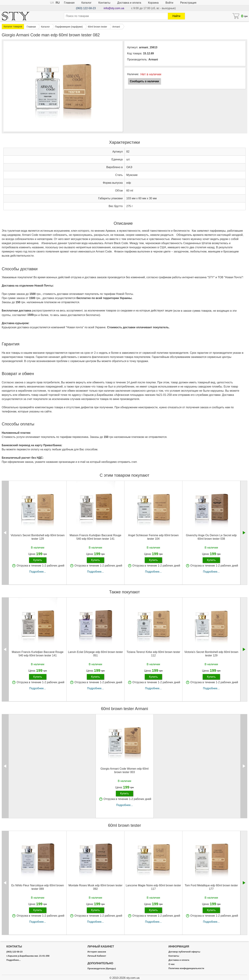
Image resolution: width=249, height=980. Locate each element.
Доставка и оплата (129, 3)
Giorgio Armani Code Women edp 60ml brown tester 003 (124, 770)
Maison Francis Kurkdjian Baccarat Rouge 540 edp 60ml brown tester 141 (96, 537)
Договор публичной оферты (184, 952)
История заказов (97, 952)
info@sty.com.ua (114, 8)
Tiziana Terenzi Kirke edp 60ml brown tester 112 (153, 654)
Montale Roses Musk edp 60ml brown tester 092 (95, 887)
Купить (38, 560)
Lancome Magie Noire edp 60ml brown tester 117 (153, 887)
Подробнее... (38, 572)
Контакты (104, 3)
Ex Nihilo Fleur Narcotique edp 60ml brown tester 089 (38, 887)
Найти (176, 16)
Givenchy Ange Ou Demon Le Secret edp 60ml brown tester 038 (211, 537)
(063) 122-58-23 (86, 8)
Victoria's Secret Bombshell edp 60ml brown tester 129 (38, 537)
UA (52, 3)
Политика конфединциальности (186, 968)
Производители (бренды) (102, 969)
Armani (153, 59)
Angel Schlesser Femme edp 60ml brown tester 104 (153, 537)
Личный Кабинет (97, 956)
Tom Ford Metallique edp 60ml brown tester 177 (211, 887)
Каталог (86, 3)
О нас (172, 964)
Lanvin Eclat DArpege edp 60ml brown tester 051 (95, 654)
